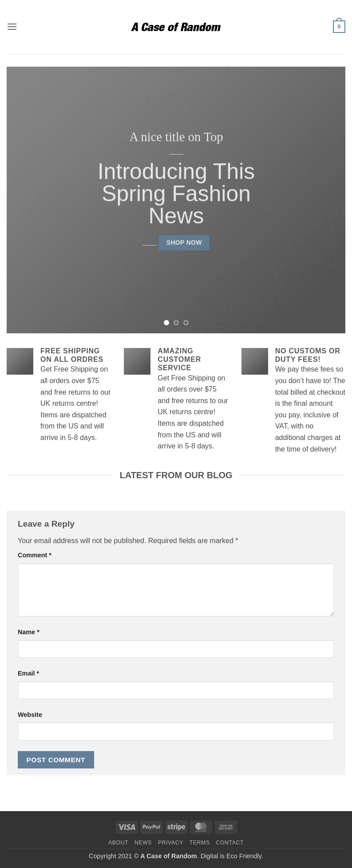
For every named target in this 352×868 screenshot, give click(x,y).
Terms (200, 843)
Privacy (171, 843)
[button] (12, 26)
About (118, 843)
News (143, 843)
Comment (35, 555)
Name (29, 632)
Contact (230, 843)
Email (28, 673)
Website (30, 715)
